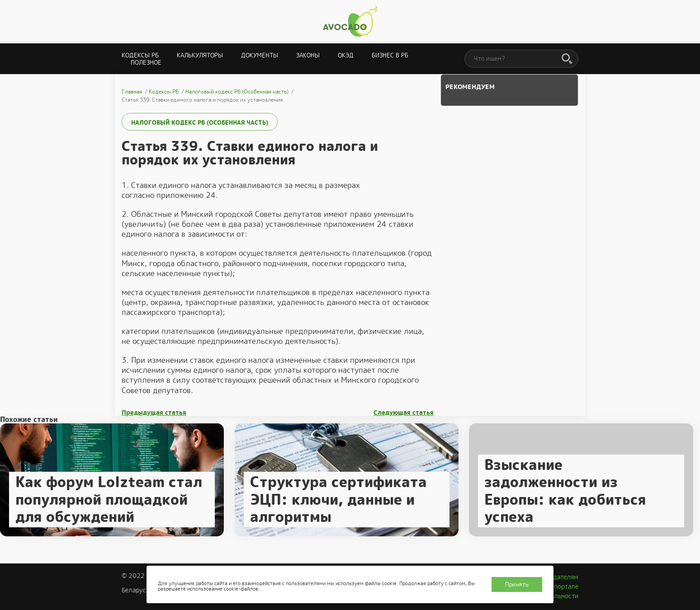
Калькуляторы (200, 55)
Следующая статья (404, 413)
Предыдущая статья (154, 413)
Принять (517, 584)
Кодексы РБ (140, 55)
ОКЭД (346, 55)
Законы (308, 55)
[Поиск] (567, 59)
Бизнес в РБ (390, 55)
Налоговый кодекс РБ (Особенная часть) (200, 123)
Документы (260, 55)
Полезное (146, 63)
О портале (563, 587)
